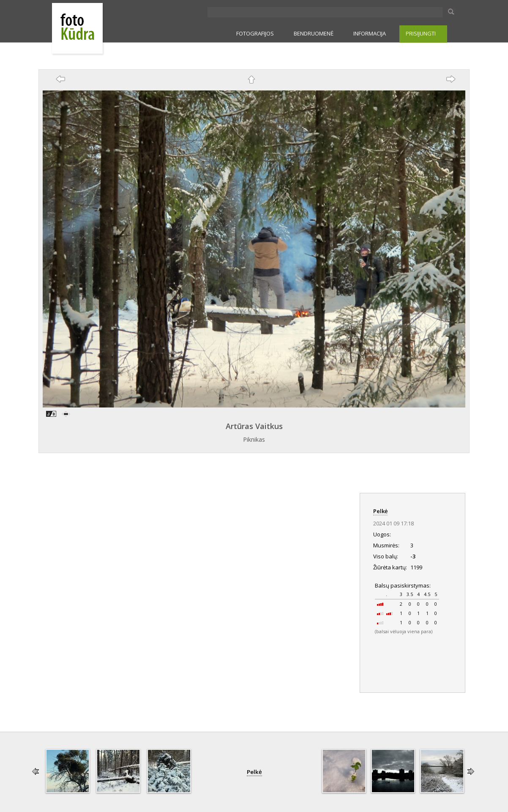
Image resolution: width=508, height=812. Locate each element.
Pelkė (380, 511)
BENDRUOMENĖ (314, 33)
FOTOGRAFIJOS (255, 33)
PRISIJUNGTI (421, 33)
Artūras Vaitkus (254, 426)
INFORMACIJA (370, 33)
